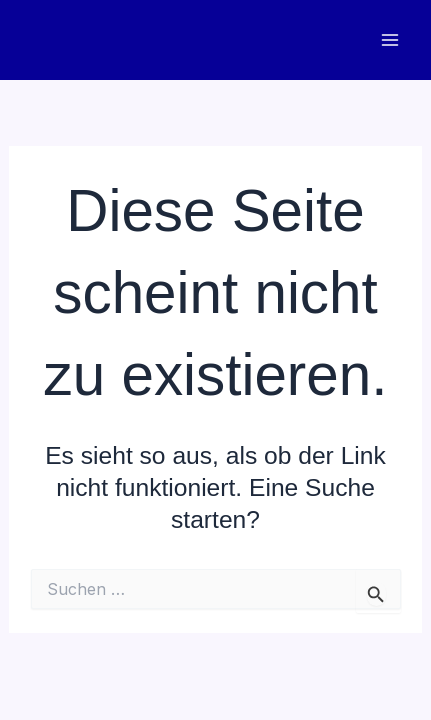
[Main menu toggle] (389, 40)
